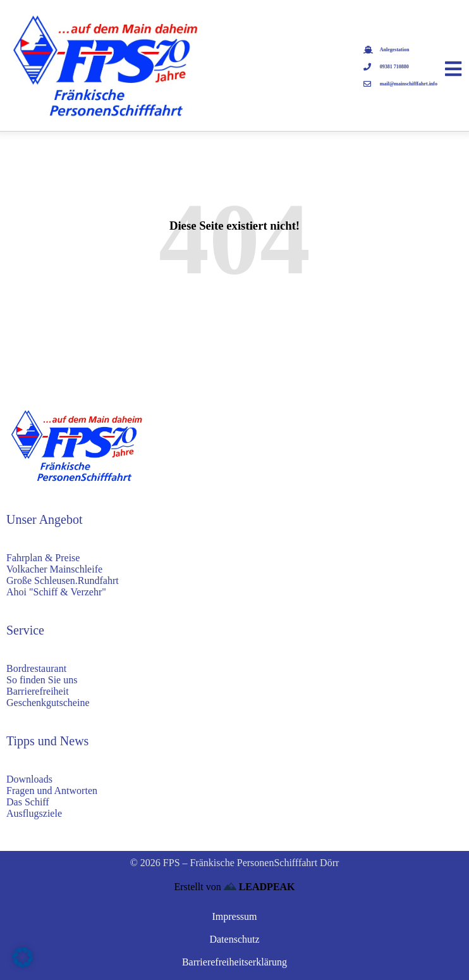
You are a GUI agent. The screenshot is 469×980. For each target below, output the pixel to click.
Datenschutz (234, 939)
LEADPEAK (259, 887)
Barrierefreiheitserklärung (234, 962)
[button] (23, 957)
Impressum (234, 916)
